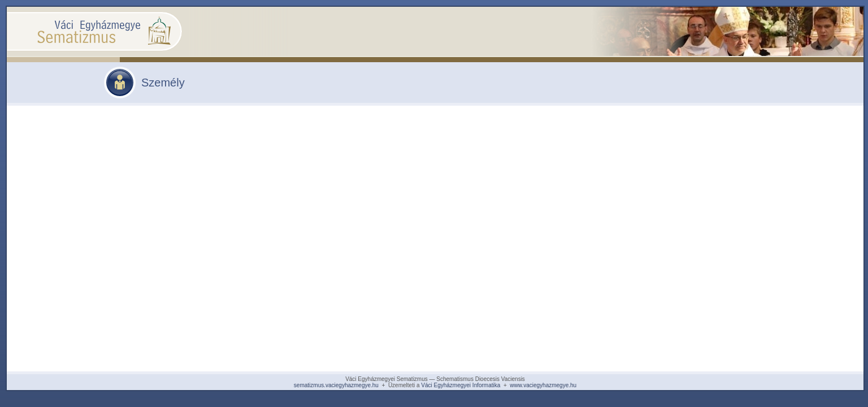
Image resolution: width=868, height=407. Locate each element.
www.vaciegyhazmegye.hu (543, 385)
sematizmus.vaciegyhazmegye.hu (336, 385)
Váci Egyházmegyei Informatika (461, 385)
